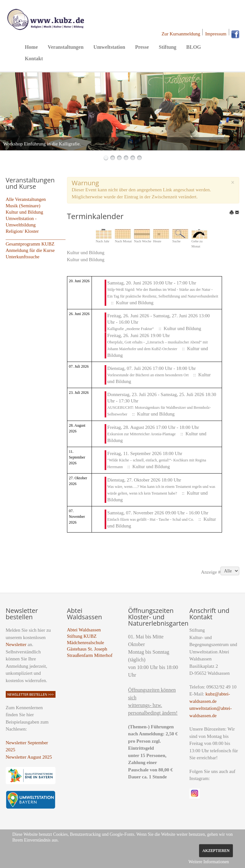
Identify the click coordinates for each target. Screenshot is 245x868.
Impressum (216, 34)
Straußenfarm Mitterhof (90, 655)
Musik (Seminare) (23, 206)
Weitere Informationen (209, 862)
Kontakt (34, 59)
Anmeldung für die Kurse (30, 250)
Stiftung (168, 47)
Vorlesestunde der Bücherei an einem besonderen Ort (148, 375)
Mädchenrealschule (86, 643)
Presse (142, 47)
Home (31, 47)
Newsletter (16, 644)
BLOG (194, 47)
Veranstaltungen (66, 47)
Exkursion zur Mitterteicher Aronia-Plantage (141, 434)
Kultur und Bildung (25, 212)
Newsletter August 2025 (29, 757)
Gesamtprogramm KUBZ (30, 244)
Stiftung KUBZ (82, 636)
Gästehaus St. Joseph (87, 649)
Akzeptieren (216, 850)
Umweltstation (109, 47)
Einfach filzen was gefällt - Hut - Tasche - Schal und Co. (151, 519)
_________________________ (36, 238)
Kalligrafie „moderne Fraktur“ (130, 329)
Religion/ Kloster (22, 231)
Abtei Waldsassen (84, 630)
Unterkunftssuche (23, 257)
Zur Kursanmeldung (181, 34)
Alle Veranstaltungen (26, 199)
